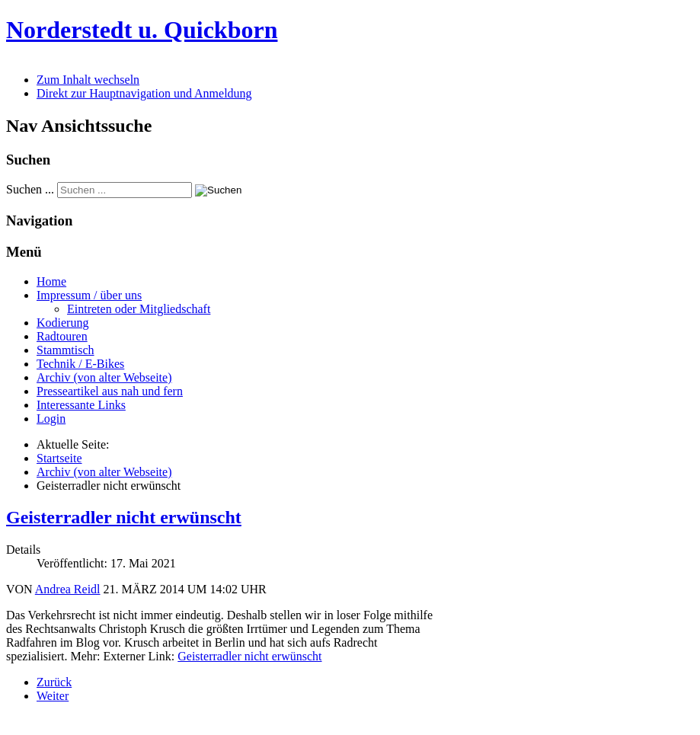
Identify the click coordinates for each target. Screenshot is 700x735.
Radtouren (62, 336)
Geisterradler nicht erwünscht (124, 517)
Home (51, 281)
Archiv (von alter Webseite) (104, 377)
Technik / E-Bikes (80, 364)
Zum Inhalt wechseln (88, 80)
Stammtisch (66, 350)
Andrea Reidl (68, 589)
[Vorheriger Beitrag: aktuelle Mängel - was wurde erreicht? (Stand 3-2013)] (54, 682)
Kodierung (62, 323)
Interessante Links (81, 405)
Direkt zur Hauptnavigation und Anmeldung (144, 93)
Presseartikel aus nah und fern (110, 391)
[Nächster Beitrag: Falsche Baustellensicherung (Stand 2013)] (53, 696)
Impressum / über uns (89, 295)
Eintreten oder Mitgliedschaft (139, 309)
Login (51, 419)
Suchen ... (30, 189)
